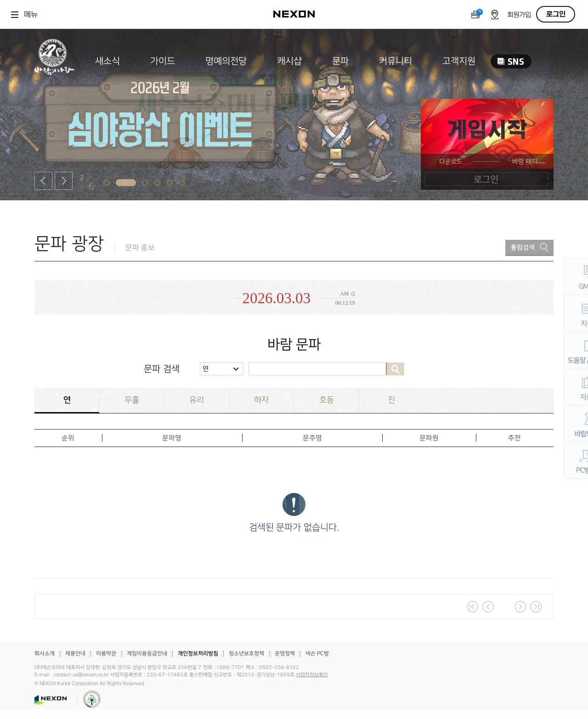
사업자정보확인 (312, 675)
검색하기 (395, 369)
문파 (340, 61)
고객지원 (459, 61)
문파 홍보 (140, 248)
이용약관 (106, 654)
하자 (261, 400)
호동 (327, 400)
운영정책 (285, 654)
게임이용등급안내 (147, 654)
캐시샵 (289, 61)
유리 (197, 400)
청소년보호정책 (246, 654)
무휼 (132, 400)
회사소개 (45, 654)
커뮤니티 (396, 61)
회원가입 (519, 15)
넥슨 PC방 (317, 654)
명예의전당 (226, 61)
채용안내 (75, 654)
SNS (511, 61)
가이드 (163, 61)
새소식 (107, 61)
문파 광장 (69, 244)
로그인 (556, 14)
